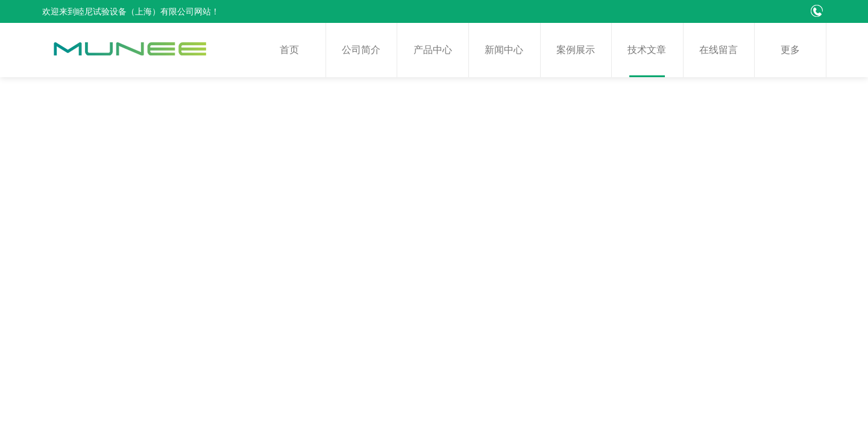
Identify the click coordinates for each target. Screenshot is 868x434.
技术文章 (647, 50)
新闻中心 (504, 50)
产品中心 (433, 50)
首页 (289, 50)
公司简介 (361, 50)
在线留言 (719, 50)
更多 (790, 50)
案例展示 (576, 50)
